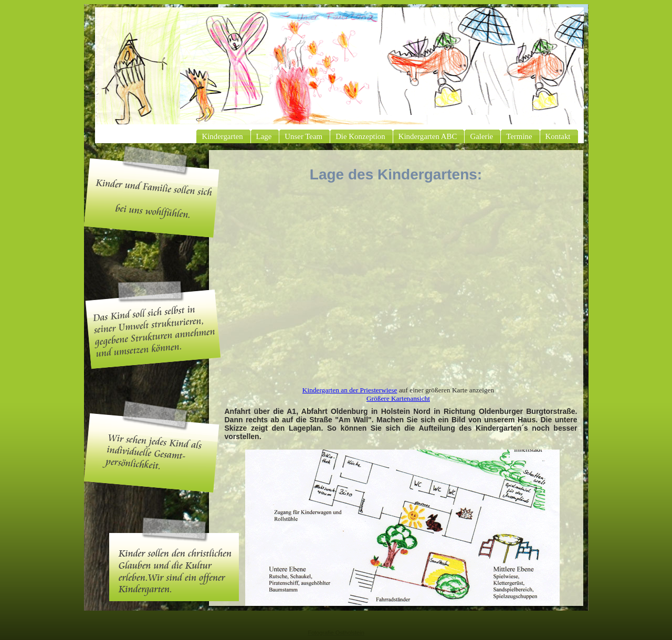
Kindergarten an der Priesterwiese (350, 390)
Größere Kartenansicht (398, 398)
